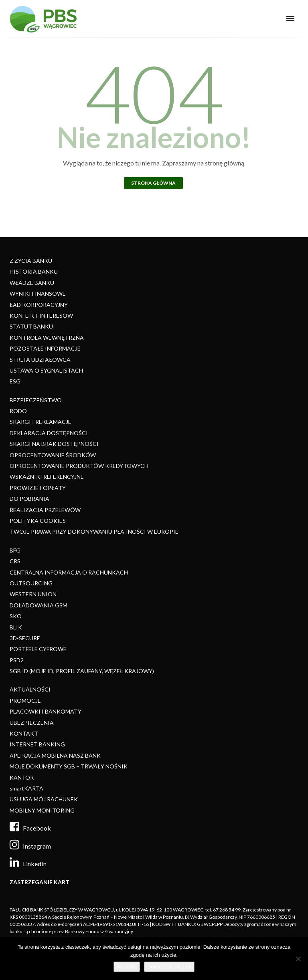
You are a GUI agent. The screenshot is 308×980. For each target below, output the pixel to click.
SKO (16, 616)
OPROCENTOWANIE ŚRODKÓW (53, 455)
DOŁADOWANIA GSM (38, 605)
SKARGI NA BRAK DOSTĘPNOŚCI (54, 444)
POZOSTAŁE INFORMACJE (45, 348)
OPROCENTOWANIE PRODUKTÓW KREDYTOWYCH (79, 466)
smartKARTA (26, 788)
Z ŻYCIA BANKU (31, 261)
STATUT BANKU (31, 326)
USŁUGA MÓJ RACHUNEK (44, 799)
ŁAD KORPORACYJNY (39, 305)
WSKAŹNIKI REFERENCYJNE (47, 477)
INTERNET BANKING (37, 744)
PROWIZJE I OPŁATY (38, 488)
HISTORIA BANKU (34, 271)
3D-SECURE (25, 638)
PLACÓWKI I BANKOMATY (46, 711)
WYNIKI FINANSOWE (38, 293)
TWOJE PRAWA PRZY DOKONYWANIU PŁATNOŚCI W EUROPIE (94, 531)
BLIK (16, 627)
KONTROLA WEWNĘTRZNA (47, 338)
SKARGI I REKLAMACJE (41, 422)
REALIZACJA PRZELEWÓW (45, 510)
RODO (18, 411)
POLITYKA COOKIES (38, 521)
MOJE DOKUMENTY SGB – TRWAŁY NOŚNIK (69, 766)
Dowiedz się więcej (169, 967)
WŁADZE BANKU (32, 283)
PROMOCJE (25, 701)
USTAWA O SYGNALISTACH (46, 370)
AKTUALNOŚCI (30, 689)
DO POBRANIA (29, 499)
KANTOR (22, 777)
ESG (15, 381)
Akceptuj (127, 967)
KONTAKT (24, 733)
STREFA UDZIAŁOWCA (40, 360)
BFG (15, 550)
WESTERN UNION (33, 594)
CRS (15, 561)
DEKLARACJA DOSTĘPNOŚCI (49, 433)
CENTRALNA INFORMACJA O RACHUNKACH (69, 572)
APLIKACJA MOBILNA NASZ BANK (55, 755)
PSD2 (17, 660)
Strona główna (153, 183)
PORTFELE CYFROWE (38, 649)
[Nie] (298, 959)
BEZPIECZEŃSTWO (36, 400)
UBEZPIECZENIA (32, 723)
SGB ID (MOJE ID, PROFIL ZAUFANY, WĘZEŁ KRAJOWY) (82, 671)
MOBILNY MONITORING (42, 810)
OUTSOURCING (31, 583)
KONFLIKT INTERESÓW (41, 316)
